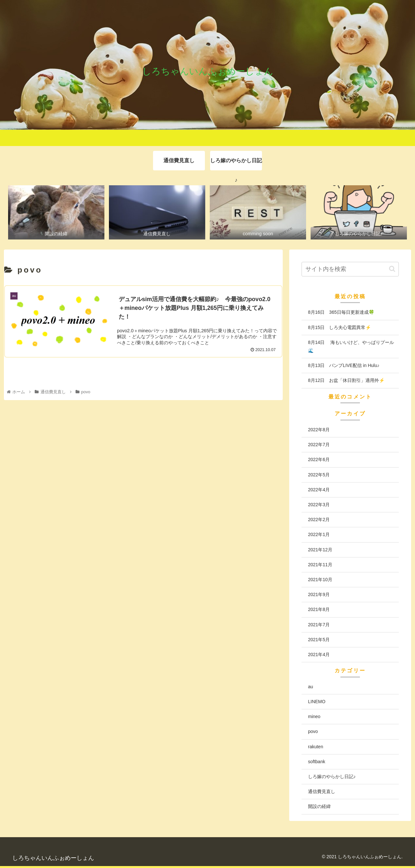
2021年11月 (320, 565)
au (311, 687)
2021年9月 (319, 594)
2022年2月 (319, 520)
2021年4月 (319, 654)
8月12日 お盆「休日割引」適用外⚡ (346, 381)
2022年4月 (319, 490)
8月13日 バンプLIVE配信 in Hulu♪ (344, 365)
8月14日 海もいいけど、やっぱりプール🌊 (351, 346)
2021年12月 (320, 550)
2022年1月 (319, 535)
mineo (314, 717)
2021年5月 (319, 640)
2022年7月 (319, 445)
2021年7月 (319, 625)
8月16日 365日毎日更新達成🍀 (341, 312)
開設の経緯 (319, 807)
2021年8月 (319, 610)
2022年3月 (319, 505)
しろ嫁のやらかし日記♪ (332, 776)
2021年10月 (320, 580)
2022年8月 (319, 430)
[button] (392, 269)
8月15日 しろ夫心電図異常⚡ (339, 327)
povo (313, 732)
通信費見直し (322, 792)
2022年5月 (319, 475)
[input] (350, 269)
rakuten (316, 747)
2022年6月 (319, 460)
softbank (317, 762)
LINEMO (317, 702)
